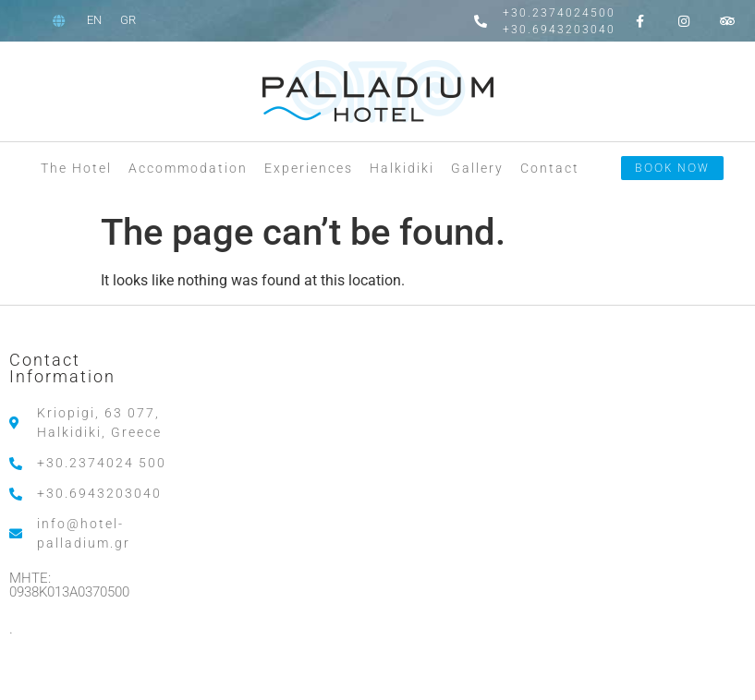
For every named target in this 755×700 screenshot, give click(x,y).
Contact (550, 168)
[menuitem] (94, 20)
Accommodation (188, 168)
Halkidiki (402, 168)
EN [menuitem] (94, 20)
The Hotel (76, 168)
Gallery (477, 168)
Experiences (309, 168)
